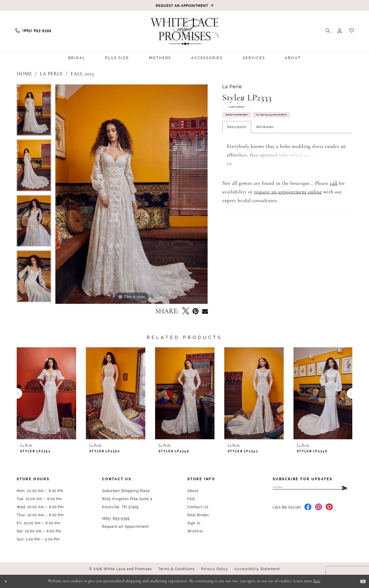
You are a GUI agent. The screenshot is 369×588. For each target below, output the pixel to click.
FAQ (191, 499)
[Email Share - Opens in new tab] (205, 312)
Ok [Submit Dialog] (360, 581)
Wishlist (195, 531)
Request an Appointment (256, 130)
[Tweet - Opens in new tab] (186, 312)
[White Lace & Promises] (184, 31)
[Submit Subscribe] (344, 490)
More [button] (233, 201)
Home (24, 74)
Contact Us (198, 507)
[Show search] (328, 30)
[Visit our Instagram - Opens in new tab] (319, 512)
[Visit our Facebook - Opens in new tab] (308, 512)
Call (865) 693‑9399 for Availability (267, 147)
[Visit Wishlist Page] (352, 30)
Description (237, 163)
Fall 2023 (82, 74)
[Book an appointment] (184, 5)
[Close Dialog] (9, 581)
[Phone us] (33, 31)
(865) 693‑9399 (116, 519)
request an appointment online (288, 229)
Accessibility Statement (257, 569)
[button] (340, 30)
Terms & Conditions (177, 569)
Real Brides (198, 515)
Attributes (265, 163)
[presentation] (46, 393)
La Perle (51, 74)
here (317, 581)
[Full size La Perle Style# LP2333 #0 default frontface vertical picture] (132, 194)
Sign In (194, 523)
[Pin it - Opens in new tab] (196, 311)
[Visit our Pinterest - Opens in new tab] (329, 512)
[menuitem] (33, 31)
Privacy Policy (215, 569)
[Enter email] (310, 490)
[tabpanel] (34, 112)
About (193, 491)
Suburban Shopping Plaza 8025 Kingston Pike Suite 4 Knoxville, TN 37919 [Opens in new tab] (127, 499)
